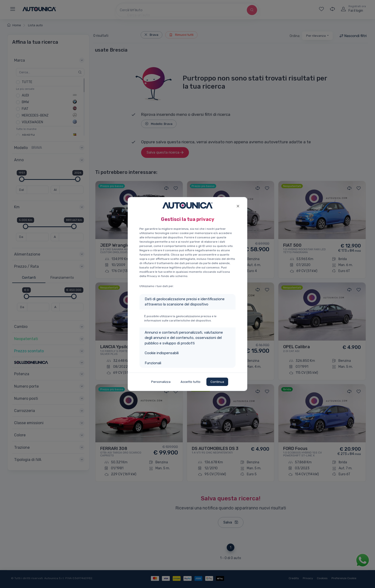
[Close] (238, 206)
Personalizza (161, 382)
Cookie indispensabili (162, 353)
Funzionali (153, 363)
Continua (217, 382)
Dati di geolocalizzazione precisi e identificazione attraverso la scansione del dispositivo (185, 302)
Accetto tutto (190, 382)
